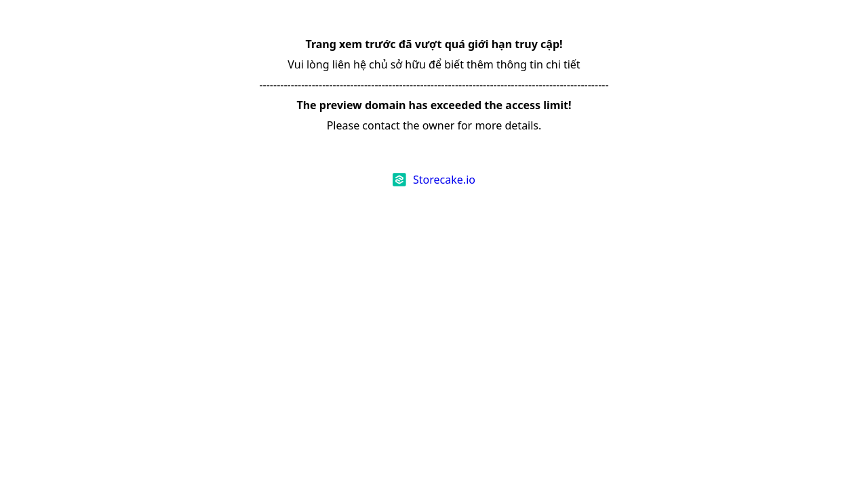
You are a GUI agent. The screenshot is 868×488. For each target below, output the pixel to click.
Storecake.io (444, 180)
